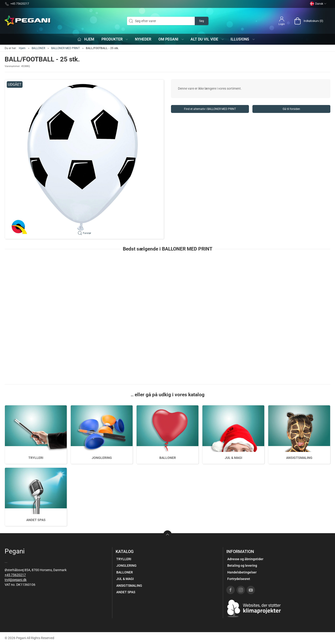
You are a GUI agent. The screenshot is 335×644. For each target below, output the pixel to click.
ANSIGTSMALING (299, 458)
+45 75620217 (15, 575)
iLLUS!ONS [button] (243, 39)
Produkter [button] (115, 39)
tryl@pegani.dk (16, 580)
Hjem (22, 48)
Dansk (318, 4)
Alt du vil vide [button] (207, 39)
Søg (202, 21)
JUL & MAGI (233, 458)
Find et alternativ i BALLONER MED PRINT (210, 109)
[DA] (28, 21)
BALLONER (38, 48)
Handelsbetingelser (242, 572)
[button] (84, 159)
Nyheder (143, 39)
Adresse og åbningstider (245, 559)
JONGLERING (102, 458)
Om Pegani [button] (171, 39)
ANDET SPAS (36, 520)
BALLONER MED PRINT (65, 48)
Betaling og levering (242, 566)
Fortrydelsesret (239, 579)
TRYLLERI (36, 458)
